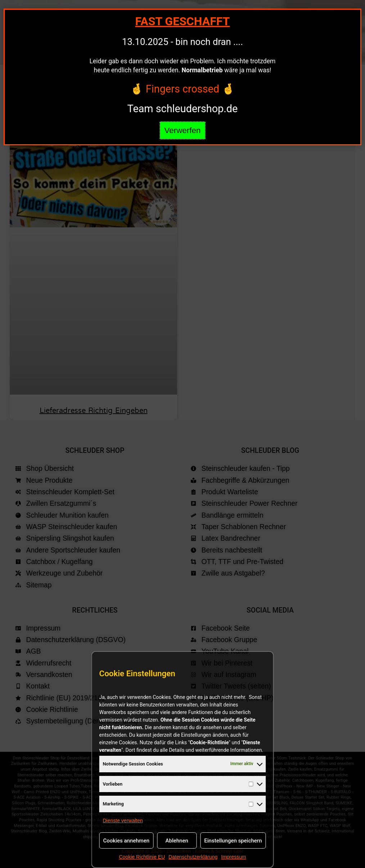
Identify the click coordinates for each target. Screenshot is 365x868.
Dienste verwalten (123, 821)
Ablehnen (177, 841)
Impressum (233, 857)
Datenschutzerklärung (193, 857)
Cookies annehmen (127, 841)
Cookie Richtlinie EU (142, 857)
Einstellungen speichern (233, 841)
